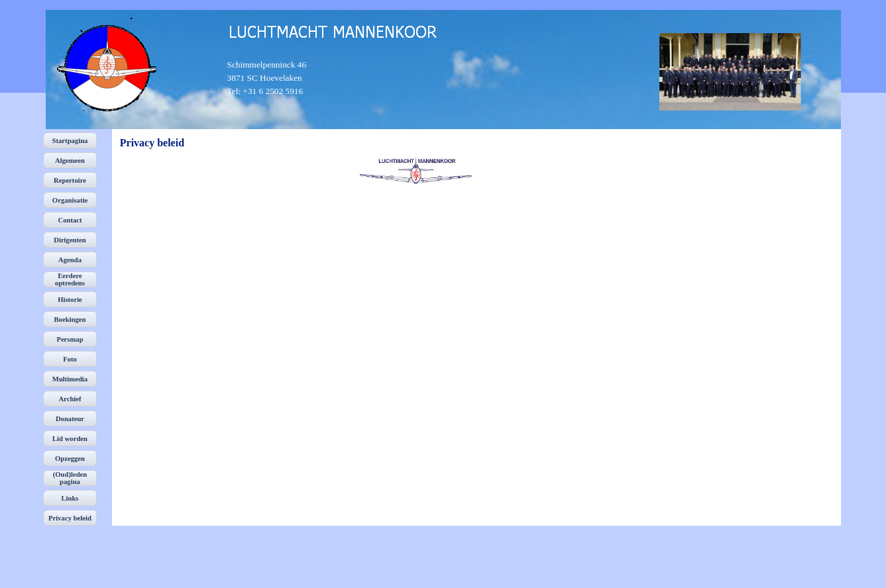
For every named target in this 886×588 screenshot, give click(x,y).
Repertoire (70, 180)
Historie (70, 300)
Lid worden (70, 439)
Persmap (70, 339)
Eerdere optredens (70, 279)
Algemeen (70, 161)
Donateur (70, 419)
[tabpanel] (277, 78)
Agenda (70, 260)
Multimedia (70, 379)
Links (70, 498)
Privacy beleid (70, 518)
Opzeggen (70, 459)
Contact (70, 220)
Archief (70, 399)
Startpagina (70, 141)
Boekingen (70, 319)
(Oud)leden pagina (70, 478)
